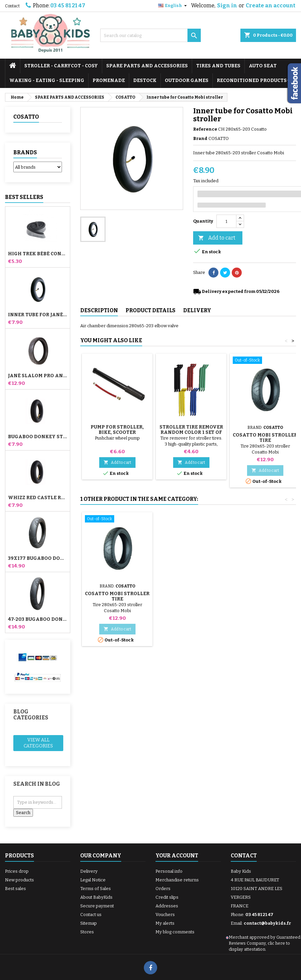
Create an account (271, 5)
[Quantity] (226, 221)
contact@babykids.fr (267, 923)
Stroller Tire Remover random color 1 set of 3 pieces (191, 432)
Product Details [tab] (150, 310)
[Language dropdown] (173, 6)
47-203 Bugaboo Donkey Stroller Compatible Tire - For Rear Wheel (38, 619)
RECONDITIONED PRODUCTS (252, 80)
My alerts (165, 923)
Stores (87, 932)
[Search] (150, 35)
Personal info (169, 871)
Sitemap (89, 923)
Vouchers (165, 915)
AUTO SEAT (263, 66)
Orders (163, 889)
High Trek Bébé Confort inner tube (38, 254)
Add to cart (217, 238)
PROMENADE (109, 80)
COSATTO (26, 117)
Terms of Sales (96, 889)
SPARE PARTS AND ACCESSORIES (147, 66)
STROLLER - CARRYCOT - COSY (61, 66)
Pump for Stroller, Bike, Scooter (117, 430)
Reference (205, 129)
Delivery (89, 871)
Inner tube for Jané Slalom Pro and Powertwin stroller (38, 315)
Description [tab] (99, 310)
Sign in (227, 5)
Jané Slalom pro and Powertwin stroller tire (38, 376)
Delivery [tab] (197, 310)
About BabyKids (96, 897)
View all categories (38, 743)
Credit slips (167, 897)
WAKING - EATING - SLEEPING (47, 80)
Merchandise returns (177, 880)
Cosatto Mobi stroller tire (265, 438)
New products (19, 880)
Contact (12, 6)
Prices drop (17, 871)
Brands (25, 152)
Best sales (15, 889)
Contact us (91, 915)
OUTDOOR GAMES (187, 80)
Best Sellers (24, 197)
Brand (200, 138)
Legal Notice (93, 880)
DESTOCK (145, 80)
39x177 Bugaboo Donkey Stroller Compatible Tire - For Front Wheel (38, 558)
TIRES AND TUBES (218, 66)
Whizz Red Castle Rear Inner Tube (38, 498)
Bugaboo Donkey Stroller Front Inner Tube (38, 437)
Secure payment (97, 906)
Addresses (167, 906)
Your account (177, 856)
